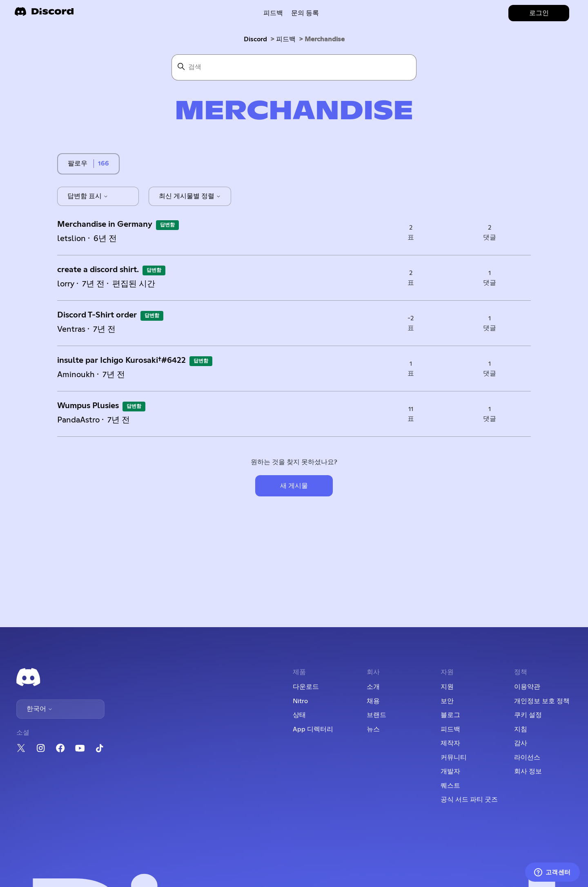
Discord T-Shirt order (97, 315)
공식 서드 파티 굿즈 (469, 800)
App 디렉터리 (313, 729)
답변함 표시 (88, 196)
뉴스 (373, 729)
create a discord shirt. (98, 270)
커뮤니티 (454, 757)
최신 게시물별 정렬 (190, 196)
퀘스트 (450, 786)
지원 (447, 687)
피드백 (273, 13)
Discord (255, 39)
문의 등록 (305, 13)
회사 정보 (528, 771)
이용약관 (527, 687)
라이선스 (527, 757)
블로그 (450, 715)
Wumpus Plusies (88, 406)
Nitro (300, 701)
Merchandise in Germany (105, 224)
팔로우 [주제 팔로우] (78, 163)
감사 (521, 743)
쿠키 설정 (528, 715)
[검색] (294, 67)
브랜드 (376, 715)
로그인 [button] (539, 13)
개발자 (450, 771)
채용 (373, 701)
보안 (447, 701)
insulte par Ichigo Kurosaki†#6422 (121, 360)
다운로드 (306, 687)
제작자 (450, 743)
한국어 (40, 709)
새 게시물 (294, 486)
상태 (299, 715)
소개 (373, 687)
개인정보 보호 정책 (542, 701)
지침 (521, 729)
